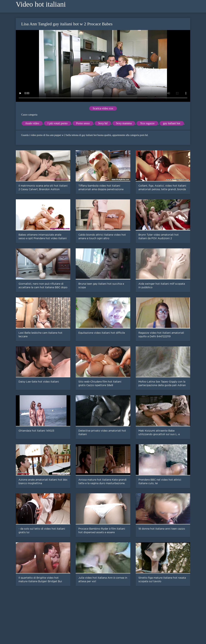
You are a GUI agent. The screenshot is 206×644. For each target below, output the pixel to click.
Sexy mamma (124, 123)
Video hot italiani (41, 4)
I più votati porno (58, 123)
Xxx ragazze (147, 123)
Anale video (32, 123)
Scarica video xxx (103, 108)
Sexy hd (103, 123)
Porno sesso (83, 123)
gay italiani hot (172, 123)
